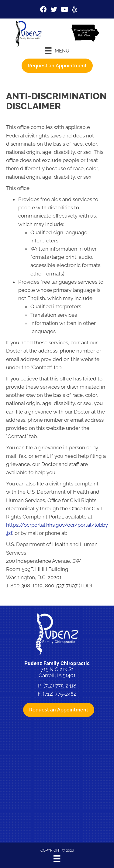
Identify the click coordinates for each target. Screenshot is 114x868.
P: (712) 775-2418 (57, 686)
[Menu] (57, 51)
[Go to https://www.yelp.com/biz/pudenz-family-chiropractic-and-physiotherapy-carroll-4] (74, 10)
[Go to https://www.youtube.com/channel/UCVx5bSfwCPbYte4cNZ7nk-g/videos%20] (64, 10)
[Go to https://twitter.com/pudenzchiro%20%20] (54, 10)
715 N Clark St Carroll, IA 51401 (57, 672)
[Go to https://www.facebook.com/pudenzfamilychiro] (43, 10)
